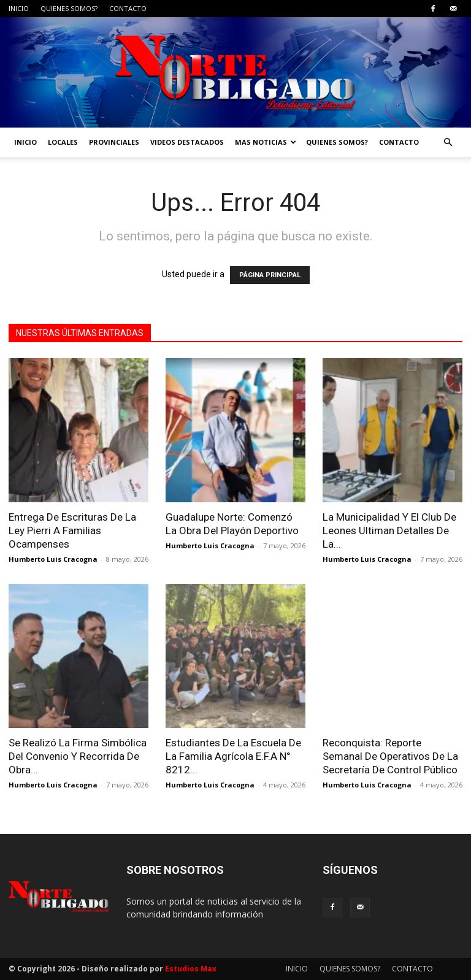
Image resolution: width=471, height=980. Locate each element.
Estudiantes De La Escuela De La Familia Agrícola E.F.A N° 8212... (233, 756)
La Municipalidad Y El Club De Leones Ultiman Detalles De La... (389, 530)
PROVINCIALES (114, 142)
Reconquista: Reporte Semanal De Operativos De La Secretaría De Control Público (390, 756)
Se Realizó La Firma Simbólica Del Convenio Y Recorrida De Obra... (78, 756)
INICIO (19, 8)
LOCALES (63, 142)
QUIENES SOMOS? (69, 8)
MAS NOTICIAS (266, 142)
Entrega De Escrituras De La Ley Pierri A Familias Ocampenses (72, 530)
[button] (448, 143)
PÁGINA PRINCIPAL (270, 275)
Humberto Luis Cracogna (53, 559)
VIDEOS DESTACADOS (187, 142)
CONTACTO (128, 8)
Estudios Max (191, 969)
